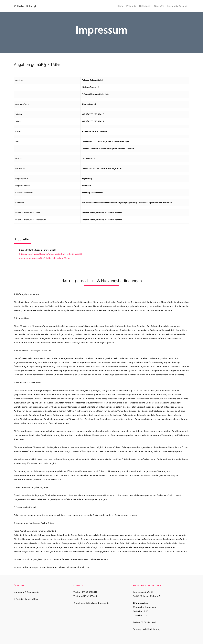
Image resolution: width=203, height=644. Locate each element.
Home (120, 6)
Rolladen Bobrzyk (25, 6)
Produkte (131, 6)
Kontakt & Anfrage (177, 6)
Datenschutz (33, 592)
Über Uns (159, 6)
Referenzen (145, 6)
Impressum (19, 592)
